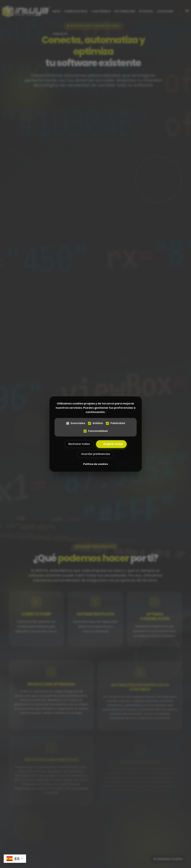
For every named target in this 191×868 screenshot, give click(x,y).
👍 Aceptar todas (111, 444)
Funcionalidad (96, 431)
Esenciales (76, 423)
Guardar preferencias (96, 454)
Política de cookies (96, 464)
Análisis (95, 423)
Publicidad (115, 423)
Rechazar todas (79, 444)
